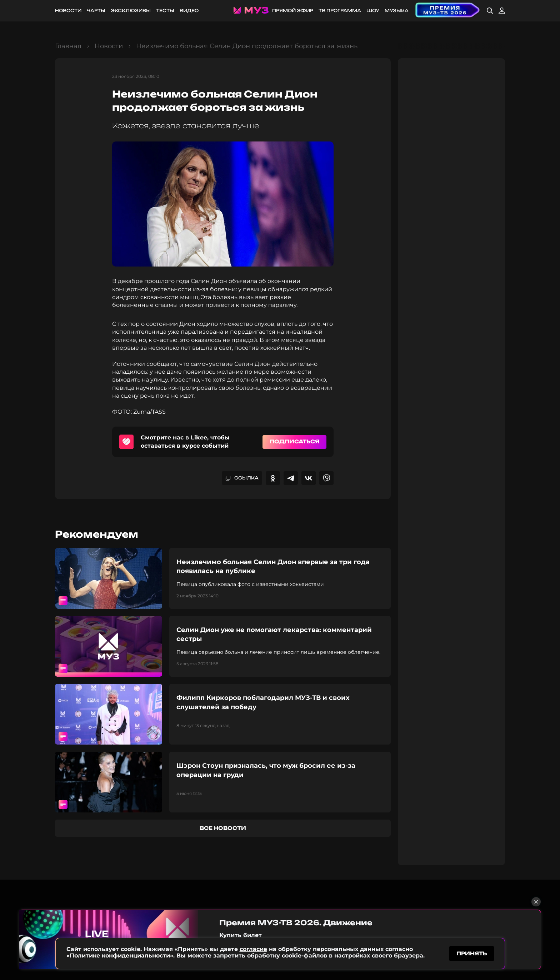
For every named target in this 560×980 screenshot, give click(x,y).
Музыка (397, 11)
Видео (189, 11)
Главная (68, 46)
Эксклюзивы (131, 11)
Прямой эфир (293, 11)
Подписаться (294, 441)
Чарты (96, 11)
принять (472, 953)
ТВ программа (340, 11)
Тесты (165, 11)
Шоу (373, 11)
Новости (68, 11)
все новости (223, 828)
